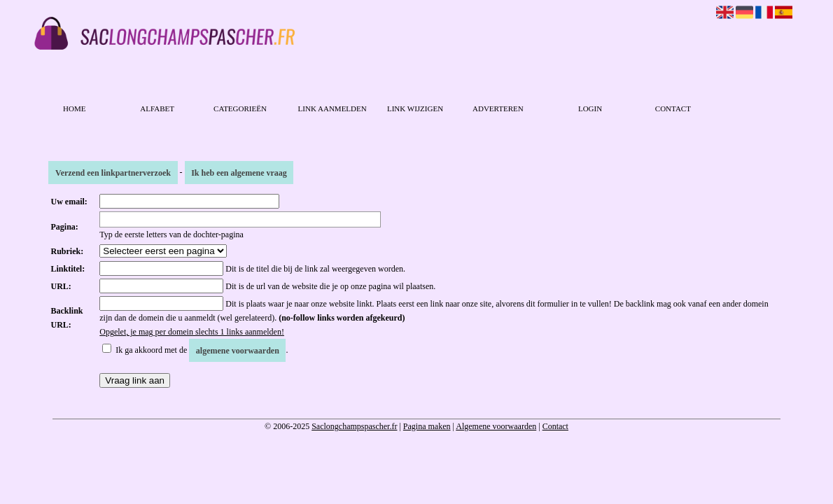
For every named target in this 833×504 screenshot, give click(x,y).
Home (74, 108)
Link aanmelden (332, 108)
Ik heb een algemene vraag (239, 172)
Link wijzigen (415, 108)
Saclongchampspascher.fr (354, 426)
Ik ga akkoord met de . (202, 350)
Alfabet (157, 108)
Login (590, 108)
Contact (673, 108)
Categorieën (240, 108)
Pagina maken (427, 426)
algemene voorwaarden (238, 350)
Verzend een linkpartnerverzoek (113, 172)
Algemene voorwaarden (496, 426)
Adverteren (498, 108)
